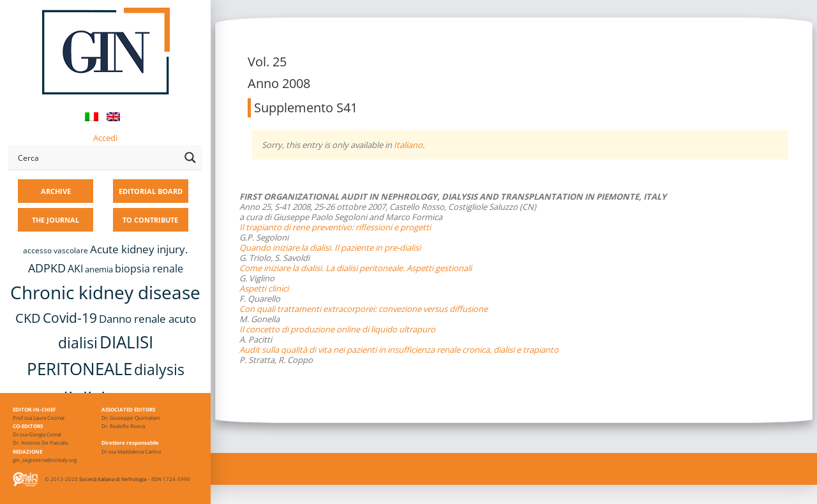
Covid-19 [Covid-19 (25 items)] (70, 318)
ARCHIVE (56, 191)
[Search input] (96, 158)
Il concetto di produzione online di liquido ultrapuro (337, 329)
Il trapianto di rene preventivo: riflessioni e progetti (335, 227)
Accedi (105, 138)
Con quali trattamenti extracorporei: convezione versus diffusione (364, 309)
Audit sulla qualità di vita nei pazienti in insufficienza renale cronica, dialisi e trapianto (399, 350)
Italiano (408, 145)
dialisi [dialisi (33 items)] (78, 343)
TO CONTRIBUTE (150, 220)
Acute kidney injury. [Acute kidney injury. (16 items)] (139, 249)
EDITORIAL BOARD (151, 191)
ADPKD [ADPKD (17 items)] (47, 268)
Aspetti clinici (264, 288)
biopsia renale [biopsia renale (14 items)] (149, 269)
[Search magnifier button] (190, 158)
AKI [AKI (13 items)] (75, 269)
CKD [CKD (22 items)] (28, 318)
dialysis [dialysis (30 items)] (159, 370)
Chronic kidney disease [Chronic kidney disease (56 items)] (105, 292)
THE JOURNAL (56, 220)
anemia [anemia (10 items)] (99, 269)
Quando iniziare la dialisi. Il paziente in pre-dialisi (330, 248)
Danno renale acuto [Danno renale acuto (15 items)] (147, 319)
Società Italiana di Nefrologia (113, 479)
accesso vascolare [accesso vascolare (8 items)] (56, 250)
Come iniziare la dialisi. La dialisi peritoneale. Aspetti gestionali (356, 268)
